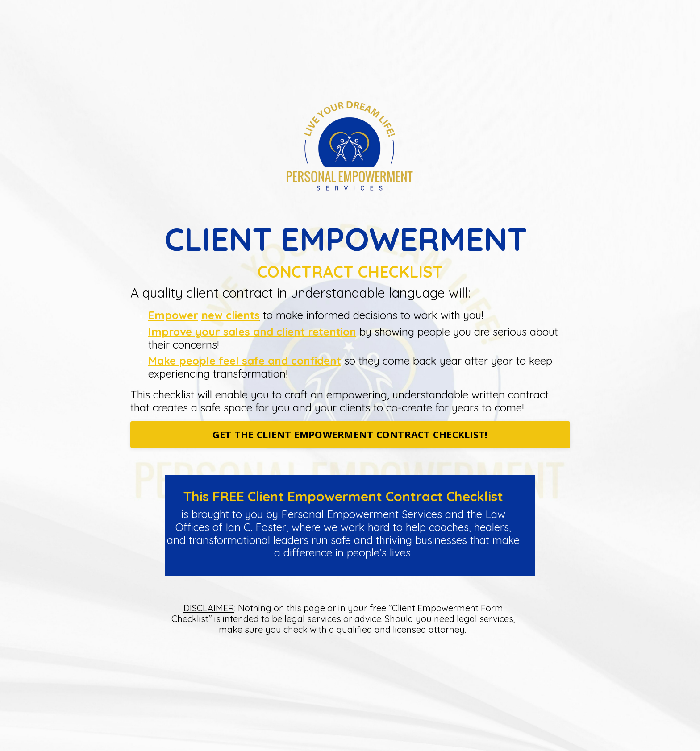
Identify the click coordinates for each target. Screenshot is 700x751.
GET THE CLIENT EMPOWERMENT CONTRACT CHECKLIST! (350, 434)
